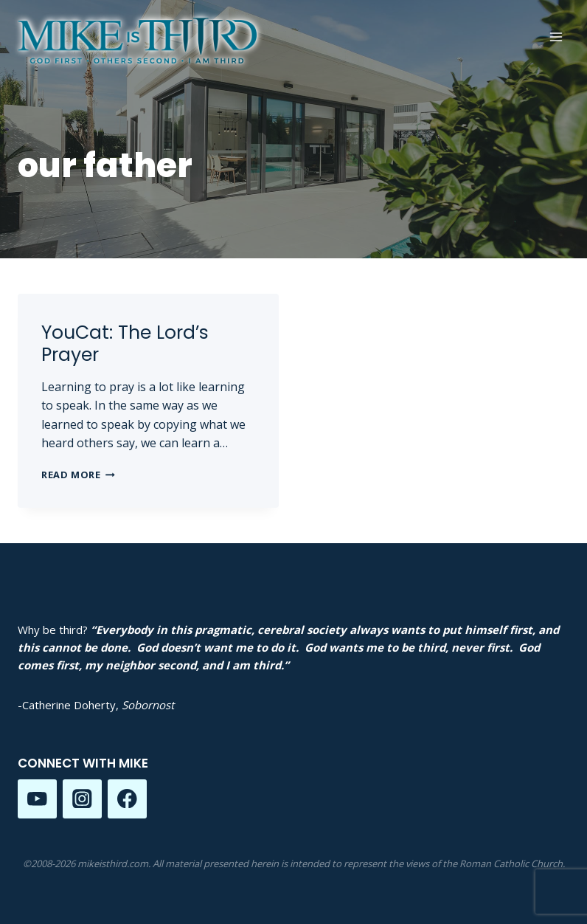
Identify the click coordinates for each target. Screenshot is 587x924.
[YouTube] (37, 799)
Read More (78, 475)
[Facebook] (127, 799)
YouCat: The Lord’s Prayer (125, 344)
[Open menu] (556, 37)
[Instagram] (82, 799)
